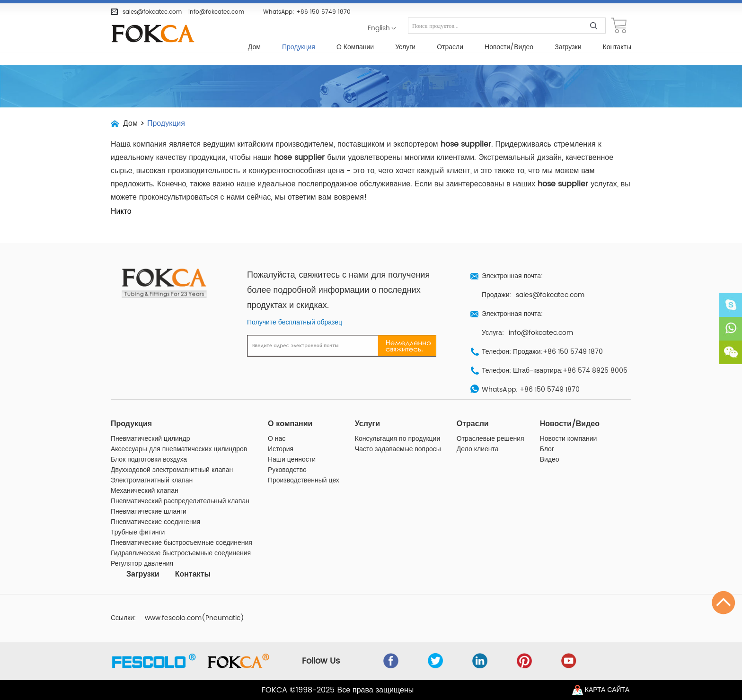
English (379, 28)
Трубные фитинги (138, 533)
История (281, 449)
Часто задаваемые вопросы (398, 449)
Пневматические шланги (149, 512)
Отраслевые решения (490, 439)
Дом (254, 47)
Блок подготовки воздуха (149, 460)
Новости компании (569, 439)
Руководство (287, 470)
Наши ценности (292, 460)
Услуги (405, 47)
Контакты (617, 47)
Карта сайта (607, 690)
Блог (547, 449)
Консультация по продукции (397, 439)
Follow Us (321, 661)
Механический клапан (145, 491)
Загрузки (568, 47)
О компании (355, 47)
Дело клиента (478, 449)
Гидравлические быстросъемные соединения (181, 553)
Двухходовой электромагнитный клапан (172, 470)
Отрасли (450, 47)
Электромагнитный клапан (152, 481)
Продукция (299, 47)
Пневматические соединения (155, 522)
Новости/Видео (509, 47)
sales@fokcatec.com (152, 12)
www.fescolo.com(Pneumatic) (194, 618)
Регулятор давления (142, 564)
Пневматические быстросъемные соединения (181, 543)
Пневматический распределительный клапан (180, 501)
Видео (550, 460)
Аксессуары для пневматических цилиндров (179, 449)
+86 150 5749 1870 (323, 12)
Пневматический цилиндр (150, 439)
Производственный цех (304, 481)
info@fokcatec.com (216, 12)
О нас (277, 439)
